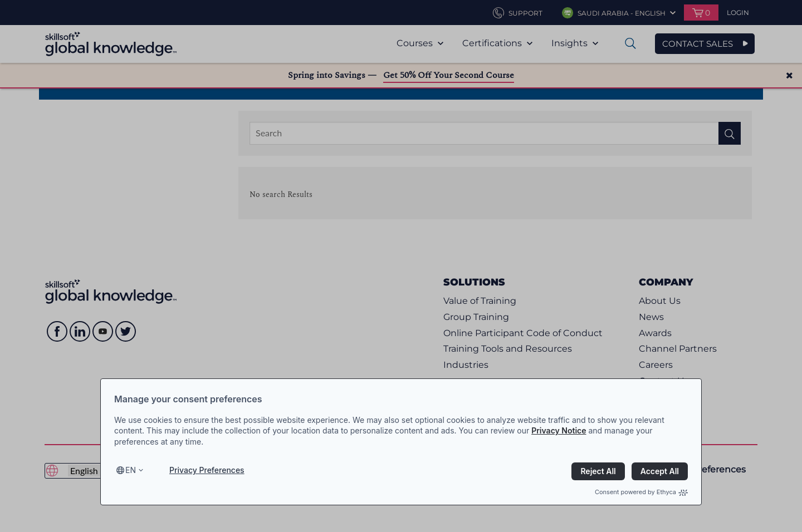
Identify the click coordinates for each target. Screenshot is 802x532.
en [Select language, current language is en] (131, 470)
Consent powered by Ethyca (641, 492)
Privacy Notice (559, 430)
